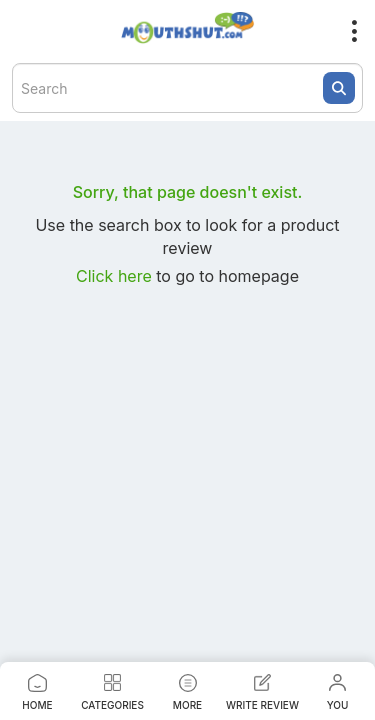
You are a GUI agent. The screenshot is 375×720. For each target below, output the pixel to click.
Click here (116, 276)
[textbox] (187, 88)
